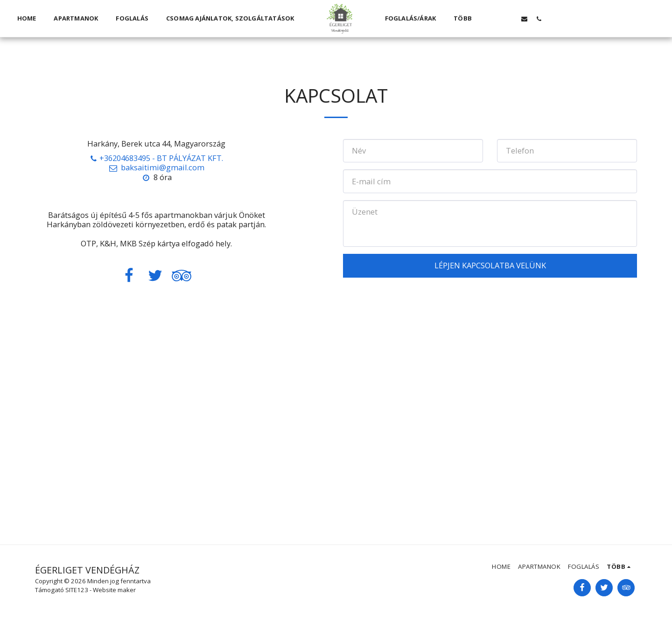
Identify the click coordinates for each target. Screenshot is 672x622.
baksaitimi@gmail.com (156, 167)
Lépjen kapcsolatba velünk (490, 265)
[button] (495, 19)
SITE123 (77, 590)
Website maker (114, 590)
